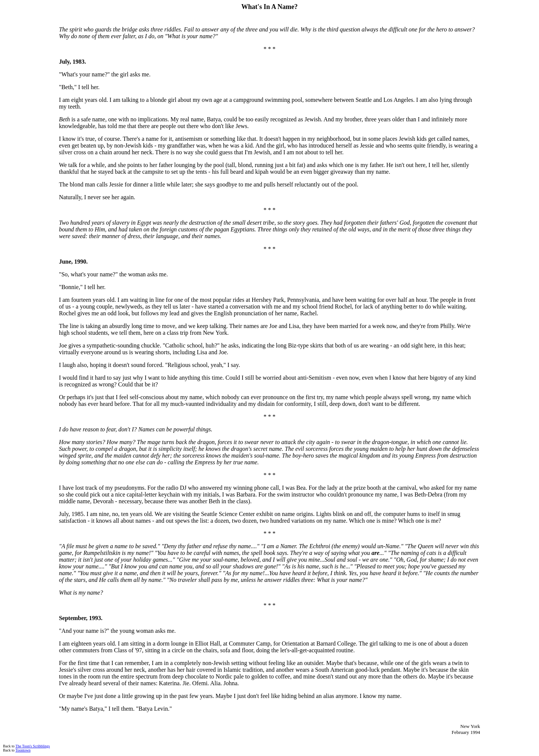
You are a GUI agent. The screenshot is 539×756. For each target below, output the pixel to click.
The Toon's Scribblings (33, 746)
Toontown (23, 750)
